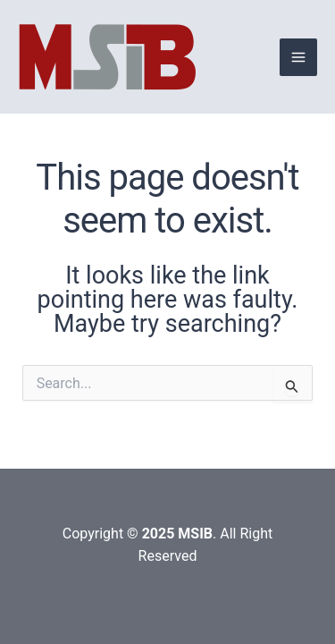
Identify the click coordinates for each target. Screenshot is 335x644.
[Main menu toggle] (298, 57)
